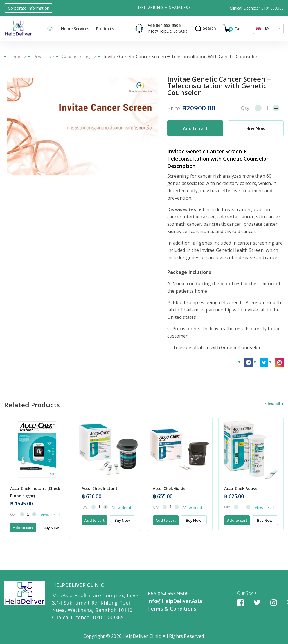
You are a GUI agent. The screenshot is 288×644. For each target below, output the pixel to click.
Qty (245, 108)
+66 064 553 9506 (164, 25)
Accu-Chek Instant (100, 505)
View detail (50, 531)
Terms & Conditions (172, 609)
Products (42, 57)
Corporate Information (29, 8)
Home (16, 57)
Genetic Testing (77, 57)
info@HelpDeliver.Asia (168, 31)
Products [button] (105, 29)
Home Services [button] (75, 29)
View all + (274, 420)
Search (205, 28)
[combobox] (268, 28)
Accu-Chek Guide (169, 505)
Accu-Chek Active (241, 505)
